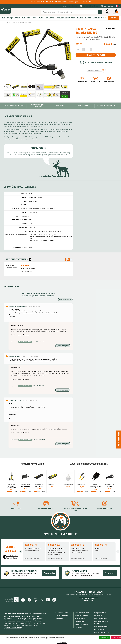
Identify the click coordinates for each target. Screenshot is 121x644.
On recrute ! (59, 619)
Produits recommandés (106, 106)
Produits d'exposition (101, 626)
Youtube (48, 600)
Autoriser (65, 96)
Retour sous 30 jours (109, 82)
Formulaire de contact (82, 613)
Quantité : (79, 50)
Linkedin (54, 600)
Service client (16, 509)
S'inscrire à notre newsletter (89, 600)
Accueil (9, 22)
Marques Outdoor (100, 613)
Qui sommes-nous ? (61, 613)
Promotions (98, 616)
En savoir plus (49, 573)
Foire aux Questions (81, 616)
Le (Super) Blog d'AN (62, 616)
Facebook (29, 600)
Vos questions (83, 106)
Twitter (42, 600)
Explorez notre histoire (12, 628)
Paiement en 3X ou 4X (82, 82)
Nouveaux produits (101, 619)
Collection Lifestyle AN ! (102, 632)
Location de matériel (81, 625)
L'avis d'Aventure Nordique (15, 106)
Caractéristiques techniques (38, 106)
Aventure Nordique (14, 614)
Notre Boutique (80, 619)
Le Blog (12, 600)
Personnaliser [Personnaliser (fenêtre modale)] (62, 642)
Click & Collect (79, 622)
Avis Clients (60, 106)
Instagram (23, 600)
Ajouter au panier (97, 55)
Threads (35, 600)
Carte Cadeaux (99, 629)
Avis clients (78, 627)
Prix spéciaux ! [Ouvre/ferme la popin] (119, 439)
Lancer (100, 12)
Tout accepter (105, 638)
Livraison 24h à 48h (96, 82)
